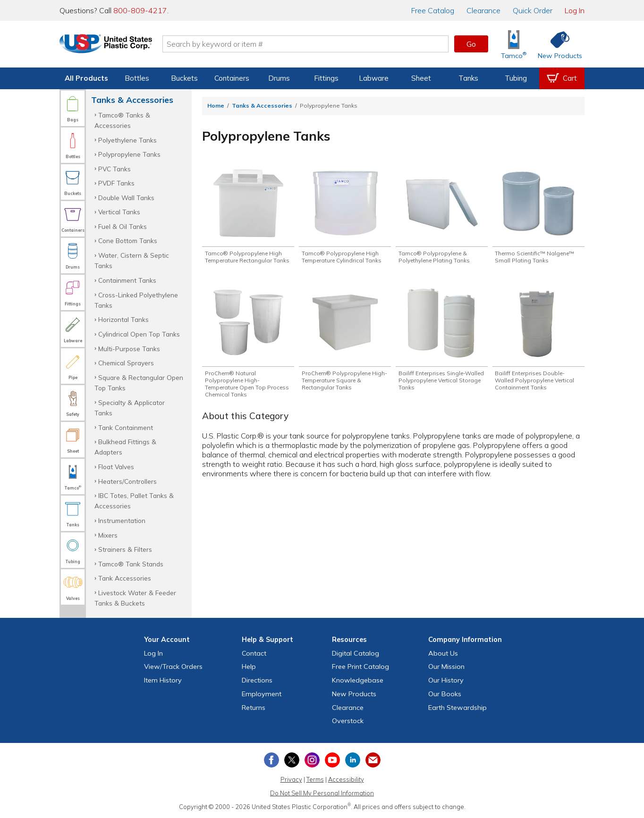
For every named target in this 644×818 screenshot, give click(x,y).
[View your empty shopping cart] (562, 78)
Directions (257, 680)
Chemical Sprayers (126, 363)
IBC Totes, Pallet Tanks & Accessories (134, 501)
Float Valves (116, 467)
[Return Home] (115, 46)
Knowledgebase (358, 680)
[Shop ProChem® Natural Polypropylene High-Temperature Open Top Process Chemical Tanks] (248, 353)
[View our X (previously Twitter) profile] (292, 760)
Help (249, 666)
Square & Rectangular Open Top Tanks (139, 383)
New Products (354, 694)
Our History (446, 680)
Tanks (468, 78)
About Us (443, 653)
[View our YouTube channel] (332, 760)
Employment (262, 694)
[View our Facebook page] (271, 760)
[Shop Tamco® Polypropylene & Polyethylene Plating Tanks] (442, 216)
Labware (374, 78)
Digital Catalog (356, 653)
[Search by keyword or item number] (315, 44)
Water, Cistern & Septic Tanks (132, 260)
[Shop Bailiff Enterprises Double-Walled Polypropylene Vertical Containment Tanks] (538, 349)
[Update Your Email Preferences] (373, 760)
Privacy (291, 779)
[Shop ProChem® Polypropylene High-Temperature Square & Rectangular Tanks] (345, 349)
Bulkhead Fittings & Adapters (125, 447)
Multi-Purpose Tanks (129, 349)
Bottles (137, 78)
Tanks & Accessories (262, 105)
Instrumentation (122, 520)
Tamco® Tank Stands (131, 564)
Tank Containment (126, 427)
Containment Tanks (127, 280)
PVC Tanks (114, 169)
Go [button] (471, 44)
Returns (254, 708)
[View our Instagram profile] (312, 760)
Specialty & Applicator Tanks (130, 408)
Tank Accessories (125, 578)
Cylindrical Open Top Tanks (139, 334)
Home (216, 105)
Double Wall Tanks (126, 198)
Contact (254, 653)
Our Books (445, 694)
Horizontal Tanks (123, 319)
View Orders (173, 666)
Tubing (516, 78)
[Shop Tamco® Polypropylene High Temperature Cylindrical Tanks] (345, 216)
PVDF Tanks (116, 183)
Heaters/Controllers (127, 481)
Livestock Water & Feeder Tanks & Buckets (135, 598)
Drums (279, 78)
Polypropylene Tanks (129, 154)
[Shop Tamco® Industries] (514, 44)
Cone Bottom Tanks (128, 240)
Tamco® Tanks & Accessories (122, 120)
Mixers (108, 535)
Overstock (348, 721)
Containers (232, 78)
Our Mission (446, 666)
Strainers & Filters (125, 549)
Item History (163, 680)
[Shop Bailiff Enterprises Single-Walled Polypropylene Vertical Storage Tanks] (442, 349)
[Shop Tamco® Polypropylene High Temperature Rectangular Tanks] (248, 219)
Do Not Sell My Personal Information (322, 793)
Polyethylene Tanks (127, 140)
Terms (315, 779)
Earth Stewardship (458, 708)
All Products (86, 78)
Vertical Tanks (119, 212)
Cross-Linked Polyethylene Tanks (136, 300)
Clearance (483, 10)
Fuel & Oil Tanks (123, 226)
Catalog (433, 10)
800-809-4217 (140, 10)
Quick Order (533, 10)
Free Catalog (360, 666)
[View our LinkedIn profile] (353, 760)
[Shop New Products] (557, 44)
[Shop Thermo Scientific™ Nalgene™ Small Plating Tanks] (538, 216)
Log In (575, 10)
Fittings (326, 78)
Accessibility (346, 779)
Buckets (184, 78)
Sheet (421, 78)
